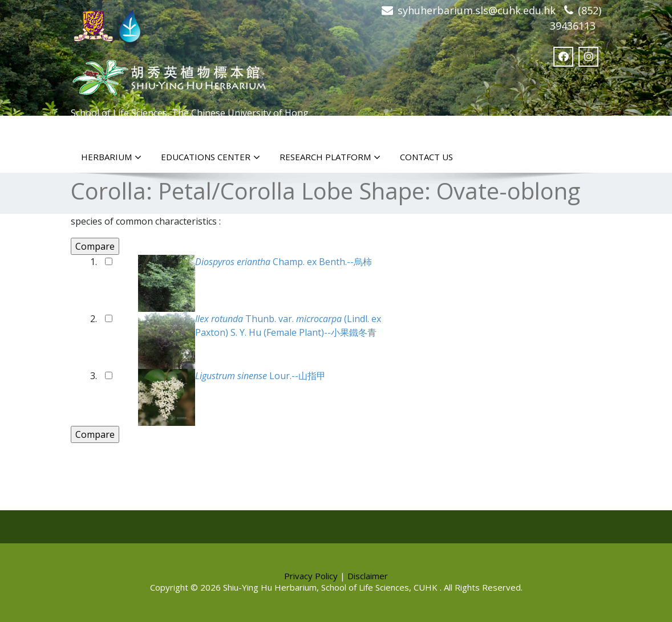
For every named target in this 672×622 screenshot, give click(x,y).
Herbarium (111, 157)
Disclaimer (368, 576)
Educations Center (210, 157)
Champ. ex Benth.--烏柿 (284, 262)
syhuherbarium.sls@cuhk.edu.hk (477, 10)
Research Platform (330, 157)
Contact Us (426, 157)
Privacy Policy (311, 576)
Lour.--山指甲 (260, 376)
